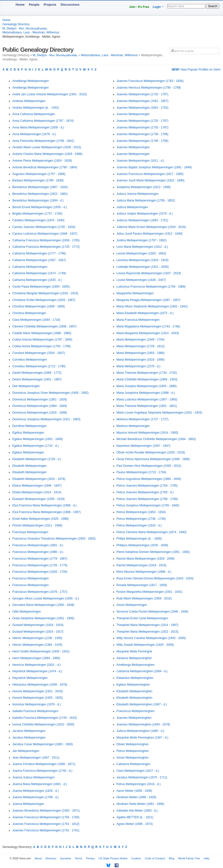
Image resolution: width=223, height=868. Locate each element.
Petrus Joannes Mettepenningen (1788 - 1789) (147, 499)
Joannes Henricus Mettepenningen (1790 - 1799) (149, 88)
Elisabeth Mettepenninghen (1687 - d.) (142, 704)
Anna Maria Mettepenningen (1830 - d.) (38, 127)
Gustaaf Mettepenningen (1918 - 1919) (38, 625)
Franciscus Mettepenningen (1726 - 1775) (40, 565)
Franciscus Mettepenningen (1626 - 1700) (40, 572)
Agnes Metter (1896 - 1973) (135, 824)
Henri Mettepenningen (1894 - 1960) (36, 658)
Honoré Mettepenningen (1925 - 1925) (38, 698)
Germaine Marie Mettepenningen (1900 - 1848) (43, 605)
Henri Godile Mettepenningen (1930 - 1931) (41, 651)
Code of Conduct (155, 858)
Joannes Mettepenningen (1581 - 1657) (142, 101)
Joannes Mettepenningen (133, 114)
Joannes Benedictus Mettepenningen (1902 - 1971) (46, 811)
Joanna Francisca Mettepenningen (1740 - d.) (42, 771)
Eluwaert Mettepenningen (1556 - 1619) (38, 499)
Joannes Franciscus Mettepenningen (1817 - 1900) (150, 174)
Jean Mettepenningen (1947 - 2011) (36, 758)
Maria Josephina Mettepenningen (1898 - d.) (146, 393)
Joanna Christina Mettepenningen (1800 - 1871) (44, 764)
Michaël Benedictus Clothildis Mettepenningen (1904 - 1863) (156, 439)
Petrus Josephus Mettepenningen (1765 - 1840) (148, 505)
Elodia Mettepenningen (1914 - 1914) (37, 492)
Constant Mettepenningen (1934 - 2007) (39, 353)
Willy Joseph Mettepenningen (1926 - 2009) (145, 645)
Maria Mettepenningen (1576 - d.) (139, 366)
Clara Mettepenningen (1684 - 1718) (36, 320)
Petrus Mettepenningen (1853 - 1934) (141, 512)
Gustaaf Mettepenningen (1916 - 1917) (38, 632)
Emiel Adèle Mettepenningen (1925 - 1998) (41, 519)
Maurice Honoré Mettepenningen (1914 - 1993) (147, 433)
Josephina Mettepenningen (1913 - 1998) (144, 187)
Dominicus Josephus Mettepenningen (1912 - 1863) (46, 419)
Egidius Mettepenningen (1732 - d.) (35, 446)
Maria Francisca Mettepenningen (138, 320)
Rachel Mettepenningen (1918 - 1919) (142, 565)
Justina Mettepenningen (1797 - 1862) (142, 240)
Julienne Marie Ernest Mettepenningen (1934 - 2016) (151, 227)
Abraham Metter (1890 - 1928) (136, 797)
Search (213, 6)
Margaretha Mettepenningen (135, 293)
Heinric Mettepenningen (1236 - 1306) (37, 638)
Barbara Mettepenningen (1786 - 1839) (38, 180)
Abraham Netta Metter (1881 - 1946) (140, 804)
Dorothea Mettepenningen (30, 426)
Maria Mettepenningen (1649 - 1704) (141, 340)
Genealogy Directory (16, 24)
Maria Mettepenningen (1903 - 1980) (141, 353)
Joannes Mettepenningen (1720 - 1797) (142, 94)
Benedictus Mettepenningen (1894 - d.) (38, 200)
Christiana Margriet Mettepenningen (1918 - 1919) (45, 293)
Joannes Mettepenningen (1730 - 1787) (142, 127)
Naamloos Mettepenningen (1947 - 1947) (144, 446)
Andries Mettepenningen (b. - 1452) (36, 108)
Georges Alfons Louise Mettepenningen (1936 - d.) (46, 598)
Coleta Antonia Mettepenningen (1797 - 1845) (42, 340)
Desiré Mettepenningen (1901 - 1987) (37, 379)
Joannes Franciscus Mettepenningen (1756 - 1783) (46, 817)
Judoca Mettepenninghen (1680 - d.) (140, 731)
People (34, 5)
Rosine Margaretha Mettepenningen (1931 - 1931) (150, 592)
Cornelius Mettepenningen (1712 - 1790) (39, 366)
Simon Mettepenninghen (133, 758)
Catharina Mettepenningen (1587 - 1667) (39, 260)
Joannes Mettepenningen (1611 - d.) (140, 161)
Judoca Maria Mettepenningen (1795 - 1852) (146, 200)
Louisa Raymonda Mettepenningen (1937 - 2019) (149, 273)
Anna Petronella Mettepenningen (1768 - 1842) (43, 141)
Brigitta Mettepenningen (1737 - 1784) (37, 214)
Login (157, 7)
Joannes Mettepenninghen (134, 718)
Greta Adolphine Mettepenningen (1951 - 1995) (43, 618)
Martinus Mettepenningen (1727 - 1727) (143, 419)
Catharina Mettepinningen (133, 764)
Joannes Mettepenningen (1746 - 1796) (142, 141)
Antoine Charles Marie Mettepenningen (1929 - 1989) (47, 154)
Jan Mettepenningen (26, 751)
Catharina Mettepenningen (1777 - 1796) (39, 253)
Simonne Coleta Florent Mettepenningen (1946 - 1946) (152, 612)
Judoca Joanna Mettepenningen (138, 194)
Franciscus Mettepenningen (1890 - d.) (38, 552)
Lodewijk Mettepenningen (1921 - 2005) (143, 267)
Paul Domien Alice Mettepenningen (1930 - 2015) (149, 466)
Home (20, 5)
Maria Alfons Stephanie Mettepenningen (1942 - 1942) (152, 306)
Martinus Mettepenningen (133, 426)
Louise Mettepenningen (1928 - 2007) (141, 280)
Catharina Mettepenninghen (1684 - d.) (142, 671)
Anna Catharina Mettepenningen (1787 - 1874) (43, 121)
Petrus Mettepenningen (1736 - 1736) (141, 519)
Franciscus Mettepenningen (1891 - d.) (38, 545)
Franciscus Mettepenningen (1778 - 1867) (40, 559)
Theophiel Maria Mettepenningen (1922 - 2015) (148, 632)
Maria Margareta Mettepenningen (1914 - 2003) (148, 333)
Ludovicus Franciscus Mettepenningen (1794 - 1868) (151, 287)
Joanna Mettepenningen (28, 804)
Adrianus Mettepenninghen (134, 658)
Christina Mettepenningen (29, 313)
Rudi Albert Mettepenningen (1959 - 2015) (144, 598)
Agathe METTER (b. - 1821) (135, 817)
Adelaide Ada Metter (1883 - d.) (137, 811)
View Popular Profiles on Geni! (196, 70)
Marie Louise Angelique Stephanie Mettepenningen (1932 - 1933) (159, 413)
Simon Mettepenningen (132, 605)
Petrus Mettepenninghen (133, 751)
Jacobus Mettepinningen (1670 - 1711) (142, 777)
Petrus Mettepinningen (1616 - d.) (139, 784)
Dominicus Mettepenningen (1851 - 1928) (40, 399)
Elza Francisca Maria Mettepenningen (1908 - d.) (44, 505)
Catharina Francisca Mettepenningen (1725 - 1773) (46, 247)
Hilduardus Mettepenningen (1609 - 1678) (40, 685)
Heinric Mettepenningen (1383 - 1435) (37, 645)
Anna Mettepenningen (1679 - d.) (34, 134)
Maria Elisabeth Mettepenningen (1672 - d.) (145, 313)
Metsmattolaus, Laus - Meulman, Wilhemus (31, 32)
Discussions (70, 5)
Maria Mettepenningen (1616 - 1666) (141, 360)
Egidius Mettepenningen (28, 433)
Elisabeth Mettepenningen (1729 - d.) (37, 459)
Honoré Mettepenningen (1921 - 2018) (38, 691)
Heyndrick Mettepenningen (30, 678)
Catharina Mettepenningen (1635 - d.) (37, 280)
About (38, 858)
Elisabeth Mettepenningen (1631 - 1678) (39, 479)
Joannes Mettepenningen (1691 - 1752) (142, 108)
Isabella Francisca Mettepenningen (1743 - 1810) (45, 718)
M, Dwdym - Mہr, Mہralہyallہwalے (25, 28)
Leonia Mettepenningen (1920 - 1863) (141, 253)
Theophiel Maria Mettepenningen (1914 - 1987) (148, 625)
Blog (172, 858)
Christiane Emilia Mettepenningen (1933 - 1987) (44, 300)
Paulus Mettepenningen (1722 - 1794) (141, 472)
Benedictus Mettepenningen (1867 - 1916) (40, 187)
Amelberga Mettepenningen (30, 81)
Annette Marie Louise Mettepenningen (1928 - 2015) (47, 147)
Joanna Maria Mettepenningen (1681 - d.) (40, 784)
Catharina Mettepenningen (30, 267)
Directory (51, 858)
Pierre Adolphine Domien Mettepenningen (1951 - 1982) (153, 552)
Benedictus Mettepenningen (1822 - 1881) (40, 194)
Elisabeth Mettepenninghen (134, 691)
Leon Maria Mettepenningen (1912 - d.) (142, 247)
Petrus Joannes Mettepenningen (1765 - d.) (145, 492)
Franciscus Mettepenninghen (136, 711)
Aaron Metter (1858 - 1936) (134, 791)
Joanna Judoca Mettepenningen (33, 777)
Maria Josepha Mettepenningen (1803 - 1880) (147, 386)
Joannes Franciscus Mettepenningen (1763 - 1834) (150, 81)
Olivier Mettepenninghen (133, 744)
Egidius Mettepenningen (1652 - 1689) (38, 439)
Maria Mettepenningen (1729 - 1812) (141, 346)
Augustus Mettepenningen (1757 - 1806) (39, 174)
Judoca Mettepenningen (132, 207)
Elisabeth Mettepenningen (30, 466)
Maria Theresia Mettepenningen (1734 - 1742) (147, 373)
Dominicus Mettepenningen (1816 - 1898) (40, 413)
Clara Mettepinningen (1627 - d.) (138, 771)
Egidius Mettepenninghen (133, 685)
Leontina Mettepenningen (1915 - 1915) (143, 260)
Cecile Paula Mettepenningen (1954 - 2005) (41, 287)
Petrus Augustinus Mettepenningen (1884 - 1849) (149, 479)
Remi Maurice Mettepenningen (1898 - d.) (144, 572)
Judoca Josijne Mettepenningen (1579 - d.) (145, 214)
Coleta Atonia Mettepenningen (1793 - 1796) (41, 346)
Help (207, 858)
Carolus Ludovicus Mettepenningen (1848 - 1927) (45, 234)
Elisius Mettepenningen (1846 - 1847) (37, 486)
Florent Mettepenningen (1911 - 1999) (37, 525)
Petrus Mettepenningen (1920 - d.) (139, 525)
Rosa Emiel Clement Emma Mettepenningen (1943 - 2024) (155, 578)
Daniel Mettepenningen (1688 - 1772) (37, 373)
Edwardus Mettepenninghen (135, 678)
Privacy (90, 858)
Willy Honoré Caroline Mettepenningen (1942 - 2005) (151, 638)
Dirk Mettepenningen (26, 386)
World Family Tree (189, 858)
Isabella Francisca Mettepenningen (35, 711)
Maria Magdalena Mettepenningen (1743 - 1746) (148, 326)
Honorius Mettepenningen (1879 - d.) (37, 704)
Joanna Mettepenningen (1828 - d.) (35, 791)
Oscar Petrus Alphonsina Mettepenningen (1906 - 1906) (153, 459)
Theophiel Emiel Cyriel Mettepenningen (142, 618)
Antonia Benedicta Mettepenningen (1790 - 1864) (45, 167)
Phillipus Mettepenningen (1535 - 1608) (142, 545)
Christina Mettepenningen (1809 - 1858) (39, 306)
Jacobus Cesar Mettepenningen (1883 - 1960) (43, 744)
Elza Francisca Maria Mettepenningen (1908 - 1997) (47, 512)
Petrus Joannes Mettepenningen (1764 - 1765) (147, 486)
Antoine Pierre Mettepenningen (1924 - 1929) (42, 161)
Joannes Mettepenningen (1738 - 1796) (142, 134)
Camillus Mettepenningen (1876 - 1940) (38, 220)
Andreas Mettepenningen (29, 101)
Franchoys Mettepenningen (30, 532)
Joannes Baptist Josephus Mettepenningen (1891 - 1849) (154, 167)
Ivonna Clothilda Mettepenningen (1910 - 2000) (43, 724)
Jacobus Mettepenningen (29, 731)
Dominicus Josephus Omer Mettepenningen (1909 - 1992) (51, 393)
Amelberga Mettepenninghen (136, 665)
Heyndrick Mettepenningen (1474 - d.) (37, 671)
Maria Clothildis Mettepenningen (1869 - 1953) (147, 379)
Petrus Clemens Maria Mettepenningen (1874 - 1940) (152, 532)
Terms (79, 858)
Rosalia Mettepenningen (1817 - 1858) (142, 585)
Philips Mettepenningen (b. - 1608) (139, 539)
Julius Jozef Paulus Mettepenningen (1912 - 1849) (150, 234)
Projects (50, 5)
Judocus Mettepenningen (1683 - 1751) (142, 220)
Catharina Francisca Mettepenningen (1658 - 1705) (46, 240)
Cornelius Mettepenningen (30, 360)
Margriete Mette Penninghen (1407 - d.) (142, 738)
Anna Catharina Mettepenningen (34, 114)
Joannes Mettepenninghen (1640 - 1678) (143, 724)
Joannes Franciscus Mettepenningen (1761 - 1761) (46, 830)
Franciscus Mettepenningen (30, 578)
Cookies (136, 858)
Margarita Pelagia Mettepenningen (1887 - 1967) (149, 300)
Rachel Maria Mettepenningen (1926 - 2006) (146, 559)
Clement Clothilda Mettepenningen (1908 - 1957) (44, 326)
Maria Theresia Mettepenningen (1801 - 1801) (147, 406)
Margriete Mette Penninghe (134, 651)
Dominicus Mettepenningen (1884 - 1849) (40, 406)
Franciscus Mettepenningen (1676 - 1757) (40, 592)
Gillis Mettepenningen (27, 612)
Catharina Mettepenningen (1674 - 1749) (39, 273)
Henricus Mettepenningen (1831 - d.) (36, 665)
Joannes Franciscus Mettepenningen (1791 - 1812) (46, 824)
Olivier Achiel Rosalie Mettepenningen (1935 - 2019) (151, 452)
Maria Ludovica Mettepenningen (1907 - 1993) (147, 399)
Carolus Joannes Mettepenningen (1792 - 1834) (44, 227)
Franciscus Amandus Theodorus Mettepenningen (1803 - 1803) (54, 539)
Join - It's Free (139, 7)
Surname (66, 858)
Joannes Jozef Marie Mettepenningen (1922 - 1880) (151, 180)
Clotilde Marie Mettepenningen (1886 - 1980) (42, 333)
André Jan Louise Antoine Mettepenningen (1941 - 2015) (50, 94)
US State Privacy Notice (113, 858)
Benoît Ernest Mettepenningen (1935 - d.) (40, 207)
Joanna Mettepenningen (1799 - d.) (35, 797)
